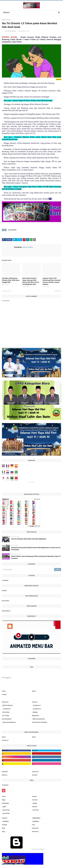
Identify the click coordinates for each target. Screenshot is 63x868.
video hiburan (6, 611)
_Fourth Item (6, 813)
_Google (34, 803)
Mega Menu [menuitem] (36, 715)
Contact (4, 694)
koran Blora (6, 601)
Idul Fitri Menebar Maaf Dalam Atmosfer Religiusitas (29, 539)
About (34, 691)
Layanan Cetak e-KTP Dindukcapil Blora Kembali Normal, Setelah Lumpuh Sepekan (51, 281)
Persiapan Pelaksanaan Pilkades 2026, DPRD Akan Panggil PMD (11, 280)
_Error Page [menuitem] (5, 715)
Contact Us (5, 740)
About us (5, 775)
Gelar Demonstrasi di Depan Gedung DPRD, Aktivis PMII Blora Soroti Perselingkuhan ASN (31, 281)
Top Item (35, 775)
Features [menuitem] (35, 702)
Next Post (57, 291)
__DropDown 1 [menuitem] (36, 705)
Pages (4, 800)
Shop (3, 828)
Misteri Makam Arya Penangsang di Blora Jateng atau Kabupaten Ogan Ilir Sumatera (36, 557)
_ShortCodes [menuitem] (6, 712)
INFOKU (4, 590)
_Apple (4, 807)
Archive (34, 796)
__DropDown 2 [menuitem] (6, 709)
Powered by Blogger (23, 849)
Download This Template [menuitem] (40, 722)
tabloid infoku (11, 31)
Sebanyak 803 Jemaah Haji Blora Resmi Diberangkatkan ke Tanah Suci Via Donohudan (36, 549)
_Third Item (35, 810)
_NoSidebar (36, 821)
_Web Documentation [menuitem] (38, 719)
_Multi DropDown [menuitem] (7, 705)
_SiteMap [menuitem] (35, 712)
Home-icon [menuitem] (5, 702)
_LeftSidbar (5, 821)
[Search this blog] (28, 570)
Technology (5, 803)
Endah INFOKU (6, 20)
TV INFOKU (5, 580)
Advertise (5, 772)
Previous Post (7, 291)
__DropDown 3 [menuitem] (36, 709)
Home (4, 691)
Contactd (35, 800)
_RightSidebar (36, 818)
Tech (33, 825)
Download (35, 828)
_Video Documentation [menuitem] (9, 722)
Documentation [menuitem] (7, 719)
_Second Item (6, 810)
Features (5, 818)
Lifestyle (4, 825)
